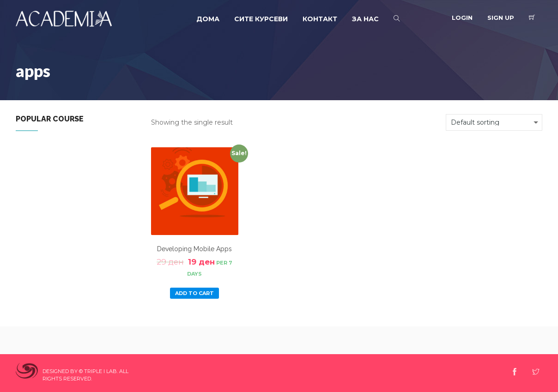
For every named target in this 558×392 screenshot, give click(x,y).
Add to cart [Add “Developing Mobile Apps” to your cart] (194, 293)
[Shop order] (494, 122)
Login (462, 18)
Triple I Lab (100, 371)
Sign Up (501, 18)
